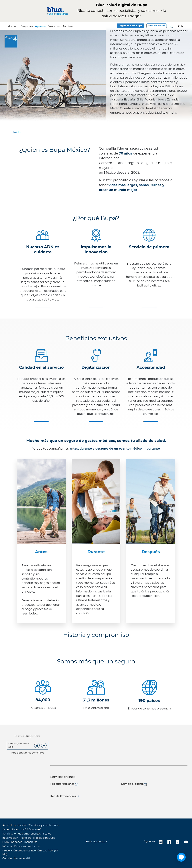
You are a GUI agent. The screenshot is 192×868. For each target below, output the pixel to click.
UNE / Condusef (31, 830)
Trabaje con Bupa (44, 838)
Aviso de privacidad (15, 825)
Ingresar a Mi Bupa (130, 26)
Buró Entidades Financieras (20, 842)
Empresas (27, 26)
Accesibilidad (11, 830)
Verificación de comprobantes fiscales (27, 834)
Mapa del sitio (23, 859)
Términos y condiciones (44, 825)
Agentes (40, 26)
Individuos (12, 26)
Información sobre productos (21, 847)
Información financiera (17, 838)
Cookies (7, 859)
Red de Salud (157, 26)
